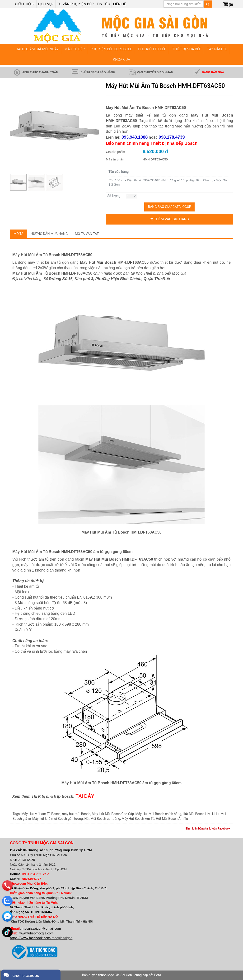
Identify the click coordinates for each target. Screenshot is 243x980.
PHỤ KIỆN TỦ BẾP (152, 49)
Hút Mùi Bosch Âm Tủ (172, 819)
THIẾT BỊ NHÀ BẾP (187, 49)
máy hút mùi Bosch (76, 814)
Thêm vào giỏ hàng (170, 219)
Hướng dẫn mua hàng (49, 234)
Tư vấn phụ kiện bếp (75, 4)
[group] (54, 127)
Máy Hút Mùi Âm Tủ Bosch (41, 814)
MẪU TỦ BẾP (75, 49)
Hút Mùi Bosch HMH (198, 814)
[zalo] (8, 898)
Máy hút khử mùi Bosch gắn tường (58, 819)
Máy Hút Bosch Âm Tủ (138, 819)
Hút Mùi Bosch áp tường (102, 819)
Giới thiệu (25, 4)
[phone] (8, 882)
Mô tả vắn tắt (87, 234)
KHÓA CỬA (121, 60)
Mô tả (19, 234)
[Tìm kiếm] (208, 4)
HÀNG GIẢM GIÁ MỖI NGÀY (37, 49)
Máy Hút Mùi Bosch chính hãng (158, 814)
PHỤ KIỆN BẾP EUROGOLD (111, 49)
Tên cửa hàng (119, 172)
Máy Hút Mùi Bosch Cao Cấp (113, 814)
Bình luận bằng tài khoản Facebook (208, 829)
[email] (8, 913)
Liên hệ (120, 4)
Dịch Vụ (46, 4)
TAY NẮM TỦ (217, 49)
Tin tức (103, 4)
